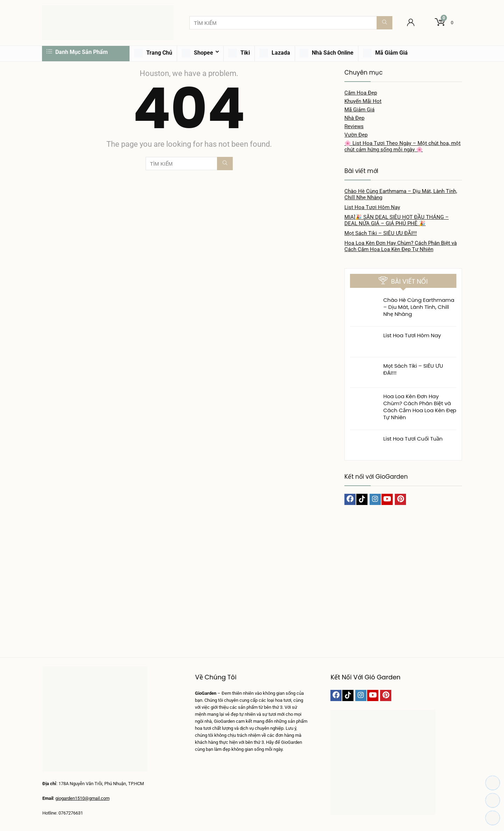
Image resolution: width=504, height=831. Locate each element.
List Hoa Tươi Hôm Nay (372, 207)
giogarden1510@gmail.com (82, 798)
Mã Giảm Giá (359, 110)
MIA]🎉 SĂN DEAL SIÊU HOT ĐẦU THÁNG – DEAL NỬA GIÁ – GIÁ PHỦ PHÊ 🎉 (397, 220)
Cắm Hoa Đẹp (361, 93)
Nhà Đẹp (354, 118)
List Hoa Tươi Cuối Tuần (413, 439)
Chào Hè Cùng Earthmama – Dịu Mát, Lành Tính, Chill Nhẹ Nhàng (419, 307)
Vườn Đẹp (356, 135)
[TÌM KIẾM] (384, 23)
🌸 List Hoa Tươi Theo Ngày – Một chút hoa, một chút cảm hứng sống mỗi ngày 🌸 (402, 146)
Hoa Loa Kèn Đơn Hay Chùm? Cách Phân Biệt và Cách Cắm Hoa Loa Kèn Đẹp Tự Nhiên (401, 246)
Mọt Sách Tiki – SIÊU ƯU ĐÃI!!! (381, 233)
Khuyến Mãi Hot (363, 101)
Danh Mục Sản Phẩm (77, 52)
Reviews (354, 126)
